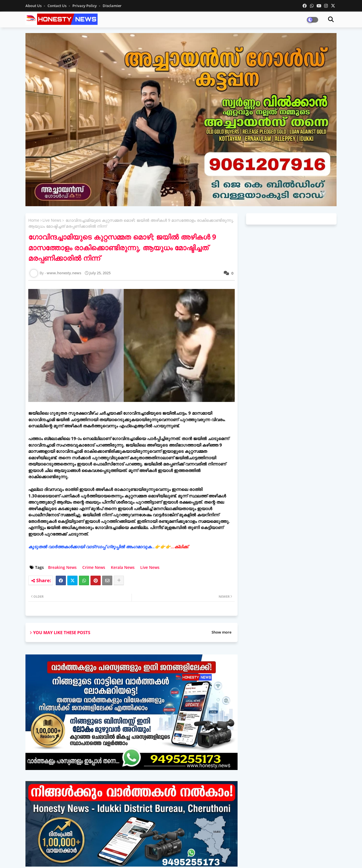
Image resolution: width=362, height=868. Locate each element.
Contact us (57, 6)
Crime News (94, 567)
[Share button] (119, 580)
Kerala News (123, 567)
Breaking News (62, 567)
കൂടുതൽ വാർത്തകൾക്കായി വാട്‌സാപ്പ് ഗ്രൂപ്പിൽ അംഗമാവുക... (109, 547)
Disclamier (112, 6)
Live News (52, 220)
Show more (221, 632)
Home (34, 220)
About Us (34, 6)
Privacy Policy (85, 6)
